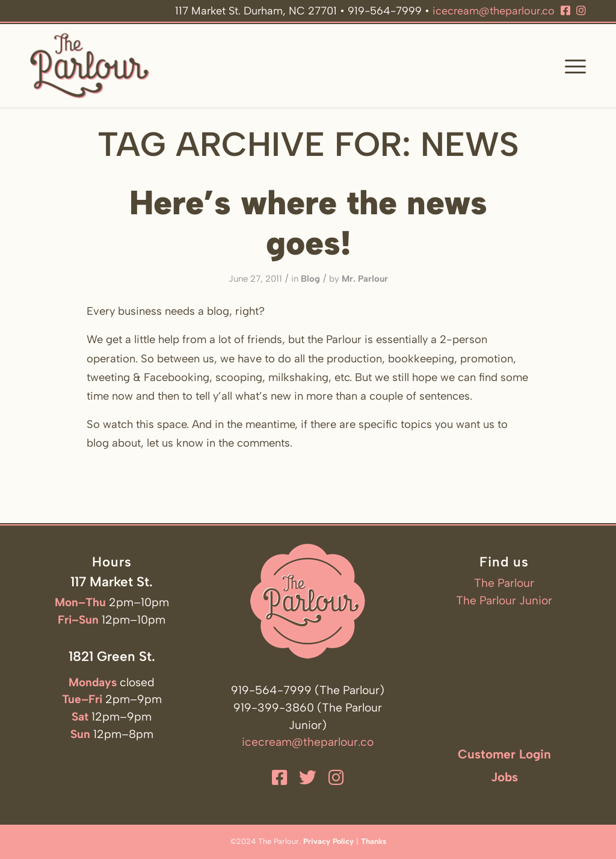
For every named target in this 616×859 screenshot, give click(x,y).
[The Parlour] (90, 66)
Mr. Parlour (365, 279)
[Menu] (571, 66)
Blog (310, 279)
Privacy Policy (328, 841)
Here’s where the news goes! (308, 223)
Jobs (504, 777)
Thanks (374, 841)
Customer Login (504, 754)
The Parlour (504, 583)
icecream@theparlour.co (494, 11)
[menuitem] (571, 66)
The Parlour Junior (504, 600)
